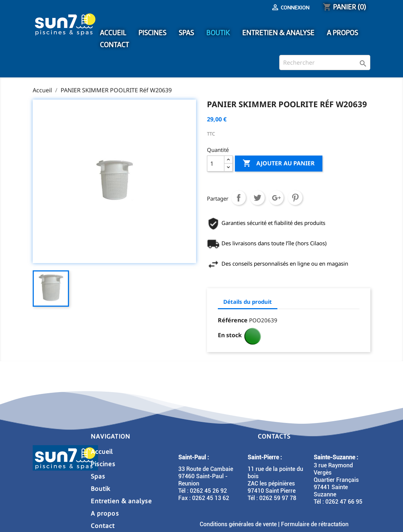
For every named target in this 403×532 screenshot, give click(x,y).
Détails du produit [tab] (248, 302)
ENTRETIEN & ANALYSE (278, 33)
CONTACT (114, 45)
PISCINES (152, 33)
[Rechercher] (325, 63)
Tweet (257, 198)
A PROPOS (342, 33)
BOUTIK (218, 33)
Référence (233, 320)
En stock (230, 335)
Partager (239, 198)
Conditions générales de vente (238, 524)
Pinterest (295, 198)
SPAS (186, 33)
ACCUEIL (113, 33)
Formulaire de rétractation (315, 524)
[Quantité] (216, 164)
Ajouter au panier (279, 164)
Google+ (276, 198)
